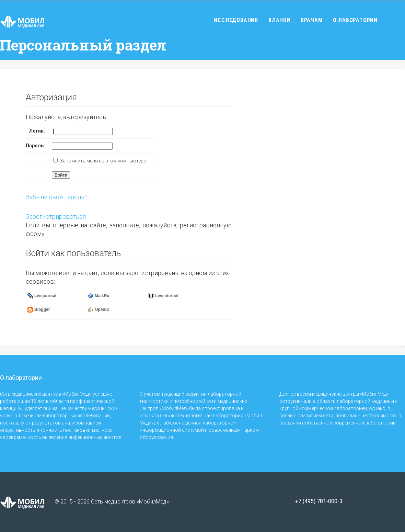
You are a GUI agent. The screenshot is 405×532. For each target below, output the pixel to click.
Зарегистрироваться (56, 217)
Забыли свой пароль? (57, 197)
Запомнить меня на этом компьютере (102, 161)
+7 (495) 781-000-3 (319, 501)
